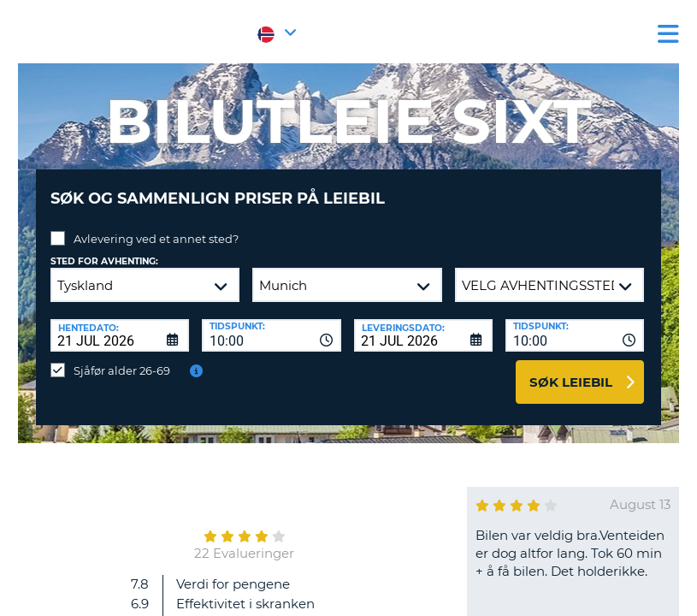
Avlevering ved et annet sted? (156, 226)
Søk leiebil (571, 369)
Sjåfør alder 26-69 (122, 358)
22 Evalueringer (244, 540)
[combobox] (271, 323)
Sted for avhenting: (104, 249)
